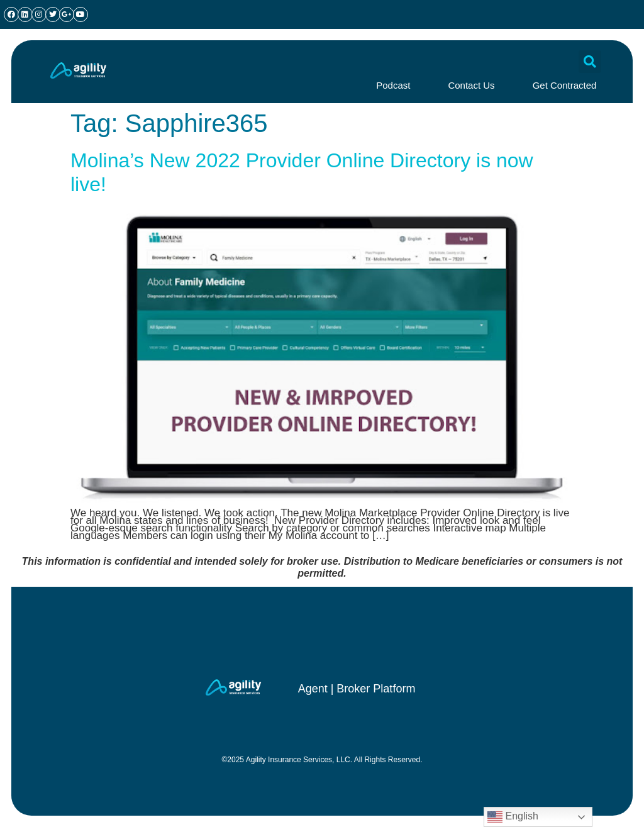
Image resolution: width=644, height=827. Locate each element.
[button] (590, 62)
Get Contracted (565, 85)
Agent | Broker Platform (357, 689)
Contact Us (471, 85)
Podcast (393, 85)
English (513, 817)
